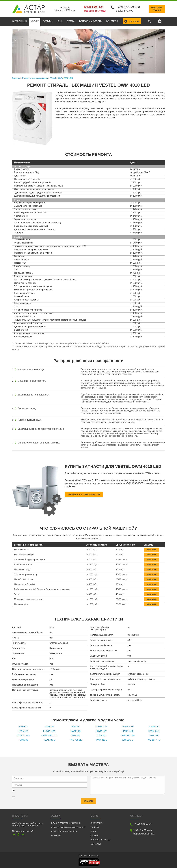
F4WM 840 (154, 726)
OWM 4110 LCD (49, 735)
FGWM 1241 (49, 731)
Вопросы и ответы (91, 21)
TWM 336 (23, 740)
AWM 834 (49, 726)
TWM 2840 (154, 735)
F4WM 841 (23, 731)
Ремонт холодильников (64, 831)
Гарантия (56, 835)
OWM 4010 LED (66, 78)
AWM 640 (23, 726)
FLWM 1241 (154, 731)
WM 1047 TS (154, 740)
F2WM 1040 (101, 726)
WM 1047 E (128, 740)
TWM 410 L (102, 740)
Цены (60, 21)
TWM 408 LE (75, 740)
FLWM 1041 (102, 731)
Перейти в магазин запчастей (84, 494)
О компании (19, 21)
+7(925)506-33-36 (128, 7)
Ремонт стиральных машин (35, 78)
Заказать (152, 548)
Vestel (53, 78)
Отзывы (48, 21)
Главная (16, 78)
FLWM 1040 (75, 731)
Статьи (71, 21)
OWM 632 (75, 735)
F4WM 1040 (128, 726)
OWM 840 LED (128, 735)
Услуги (35, 21)
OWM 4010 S (23, 735)
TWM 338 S (49, 740)
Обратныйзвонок (157, 9)
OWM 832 (102, 735)
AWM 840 (75, 726)
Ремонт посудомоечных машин (68, 827)
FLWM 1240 (128, 731)
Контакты (112, 21)
